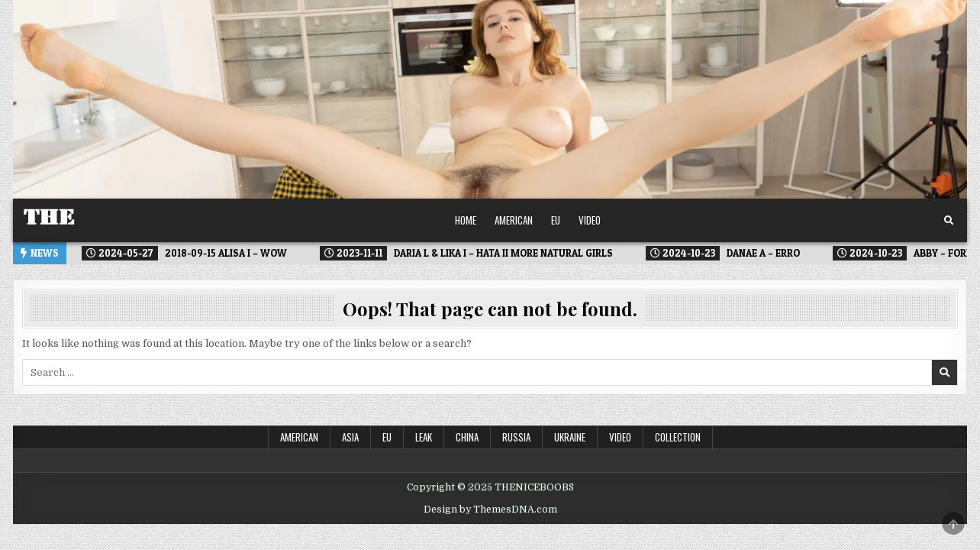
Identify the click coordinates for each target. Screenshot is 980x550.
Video (590, 220)
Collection (678, 437)
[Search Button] (949, 221)
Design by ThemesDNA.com (490, 510)
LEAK (424, 437)
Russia (516, 437)
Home (466, 220)
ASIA (350, 437)
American (514, 220)
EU (556, 220)
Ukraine (570, 437)
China (467, 437)
